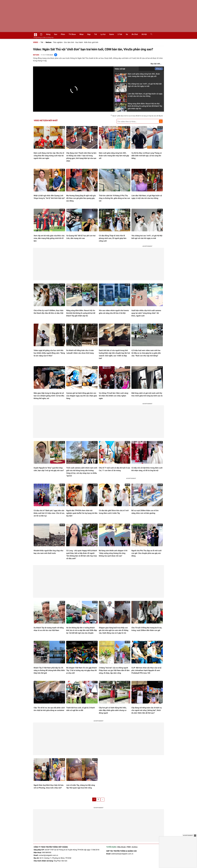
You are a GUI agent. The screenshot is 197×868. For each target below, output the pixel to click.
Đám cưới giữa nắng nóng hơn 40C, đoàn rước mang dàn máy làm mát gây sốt (137, 76)
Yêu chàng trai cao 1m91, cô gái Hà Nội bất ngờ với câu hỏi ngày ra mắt (138, 86)
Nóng (48, 34)
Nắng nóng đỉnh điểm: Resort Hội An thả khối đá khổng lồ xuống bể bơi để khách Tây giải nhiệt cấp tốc (138, 107)
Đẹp (89, 34)
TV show (72, 34)
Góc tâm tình (69, 42)
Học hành (79, 42)
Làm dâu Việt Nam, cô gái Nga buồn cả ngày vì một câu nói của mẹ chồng (139, 96)
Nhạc (82, 34)
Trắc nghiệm (58, 42)
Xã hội (144, 34)
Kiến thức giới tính (91, 42)
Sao (56, 34)
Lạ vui (103, 34)
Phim (63, 34)
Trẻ (95, 34)
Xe (127, 34)
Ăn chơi (135, 34)
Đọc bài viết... (156, 64)
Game (112, 34)
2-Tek (120, 34)
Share (159, 69)
